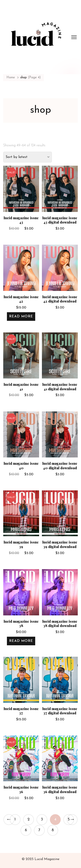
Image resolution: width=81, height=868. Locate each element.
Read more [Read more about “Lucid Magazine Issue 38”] (21, 641)
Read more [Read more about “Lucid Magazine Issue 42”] (21, 317)
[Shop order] (28, 157)
